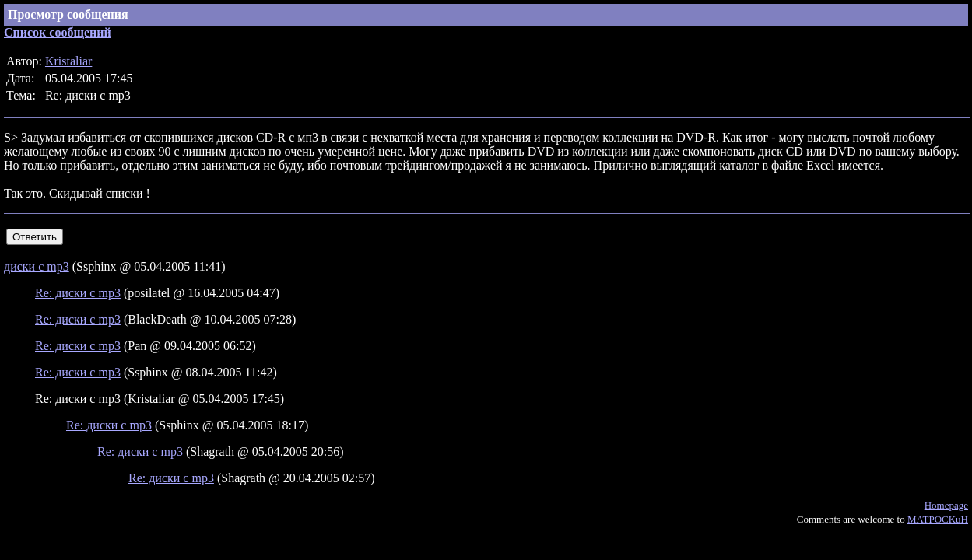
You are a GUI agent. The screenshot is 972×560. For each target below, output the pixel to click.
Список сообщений (58, 32)
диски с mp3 (37, 266)
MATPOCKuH (938, 519)
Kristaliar (68, 61)
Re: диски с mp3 (78, 293)
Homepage (946, 505)
